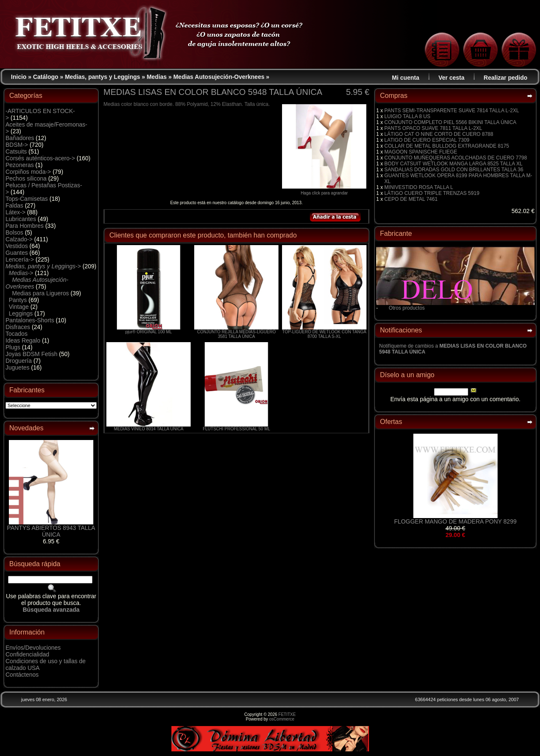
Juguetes (18, 367)
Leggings (21, 313)
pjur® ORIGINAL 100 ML (149, 332)
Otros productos (407, 308)
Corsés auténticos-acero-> (40, 158)
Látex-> (15, 212)
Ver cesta (452, 78)
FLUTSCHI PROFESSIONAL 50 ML (236, 429)
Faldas (14, 205)
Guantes (17, 253)
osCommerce (282, 719)
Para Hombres (24, 226)
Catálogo (46, 77)
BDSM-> (17, 145)
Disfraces (18, 327)
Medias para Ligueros (41, 293)
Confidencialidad (27, 654)
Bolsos (14, 232)
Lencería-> (20, 259)
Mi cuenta (406, 78)
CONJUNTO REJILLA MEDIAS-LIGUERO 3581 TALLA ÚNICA (237, 334)
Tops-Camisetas (27, 199)
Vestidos (17, 246)
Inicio (19, 77)
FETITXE (287, 714)
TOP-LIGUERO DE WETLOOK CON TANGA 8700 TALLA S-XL (324, 334)
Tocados (16, 334)
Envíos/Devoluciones (33, 648)
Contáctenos (22, 675)
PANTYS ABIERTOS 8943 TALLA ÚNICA (51, 531)
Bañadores (20, 138)
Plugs (13, 347)
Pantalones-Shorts (30, 320)
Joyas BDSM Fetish (31, 354)
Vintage (19, 307)
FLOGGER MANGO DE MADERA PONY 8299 (456, 521)
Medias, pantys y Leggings (103, 77)
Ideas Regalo (23, 340)
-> (43, 266)
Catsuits (16, 151)
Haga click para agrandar (324, 191)
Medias (156, 77)
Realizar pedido (506, 78)
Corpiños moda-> (28, 172)
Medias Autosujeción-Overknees (219, 77)
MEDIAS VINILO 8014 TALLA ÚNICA (149, 429)
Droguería (19, 361)
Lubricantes (21, 219)
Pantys (18, 300)
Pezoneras (20, 165)
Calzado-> (19, 239)
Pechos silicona (26, 178)
